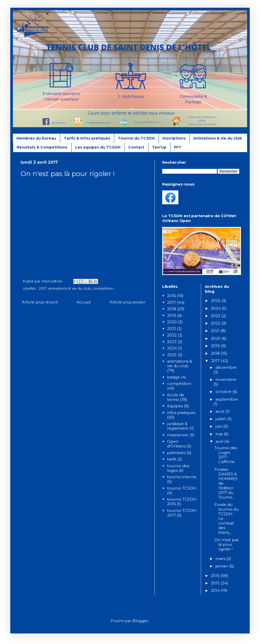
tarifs (172, 459)
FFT (178, 147)
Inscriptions (174, 138)
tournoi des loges (178, 468)
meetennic (178, 435)
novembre (226, 379)
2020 (172, 322)
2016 (171, 296)
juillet (221, 419)
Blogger (140, 621)
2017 (42, 288)
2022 (172, 335)
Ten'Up (159, 147)
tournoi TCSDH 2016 (182, 502)
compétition (103, 288)
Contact (136, 147)
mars (221, 559)
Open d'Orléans (176, 444)
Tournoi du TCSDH (136, 138)
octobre (224, 392)
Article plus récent (40, 302)
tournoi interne (182, 477)
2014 (216, 590)
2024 (172, 348)
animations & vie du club (70, 288)
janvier (222, 566)
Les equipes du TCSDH (98, 147)
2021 (171, 329)
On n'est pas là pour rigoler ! (227, 544)
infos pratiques (181, 413)
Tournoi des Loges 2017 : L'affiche (226, 455)
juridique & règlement (178, 426)
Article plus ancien (127, 302)
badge (174, 377)
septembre (227, 399)
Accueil (84, 302)
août (220, 411)
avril (220, 441)
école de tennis (176, 397)
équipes (175, 406)
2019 (172, 315)
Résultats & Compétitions (42, 147)
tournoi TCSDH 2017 (182, 513)
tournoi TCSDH (182, 488)
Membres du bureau (36, 138)
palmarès (176, 453)
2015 (216, 583)
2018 (172, 309)
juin (219, 426)
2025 (172, 355)
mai (220, 434)
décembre (226, 367)
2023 (172, 342)
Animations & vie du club (218, 138)
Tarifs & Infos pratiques (87, 138)
